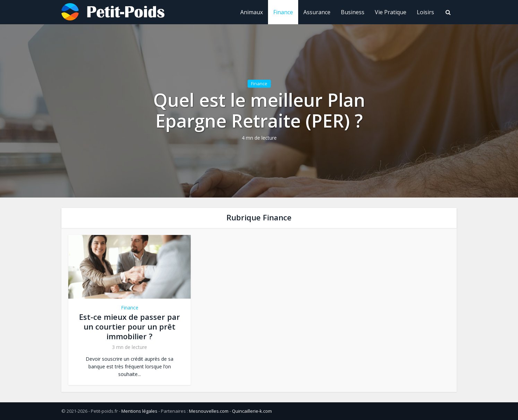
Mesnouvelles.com (209, 411)
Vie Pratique (391, 12)
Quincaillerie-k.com (252, 411)
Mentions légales (139, 411)
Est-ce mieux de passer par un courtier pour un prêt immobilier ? (129, 326)
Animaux (252, 12)
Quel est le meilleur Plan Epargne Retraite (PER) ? (259, 110)
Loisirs (425, 12)
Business (353, 12)
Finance (283, 12)
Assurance (317, 12)
